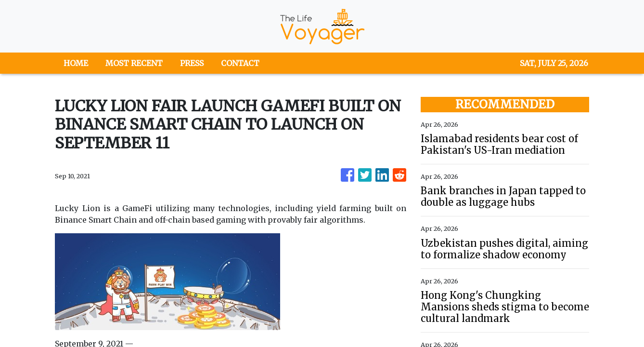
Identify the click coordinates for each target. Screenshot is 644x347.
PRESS (192, 63)
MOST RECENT (134, 63)
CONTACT (240, 63)
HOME (76, 63)
